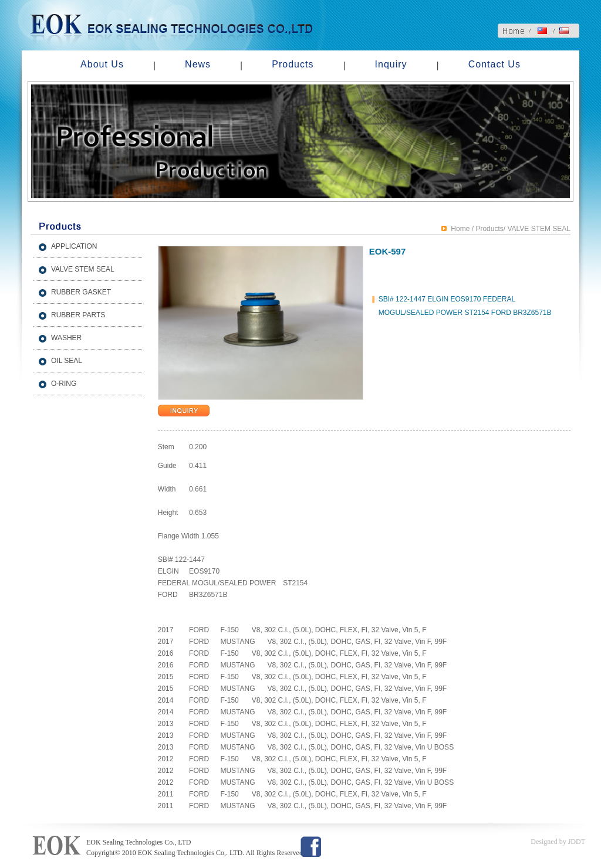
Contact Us (494, 64)
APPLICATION (74, 246)
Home (460, 229)
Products (293, 64)
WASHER (66, 338)
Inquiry (391, 64)
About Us (102, 64)
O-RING (64, 384)
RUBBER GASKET (81, 292)
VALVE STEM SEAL (83, 269)
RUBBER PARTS (78, 315)
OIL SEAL (67, 361)
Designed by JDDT (558, 842)
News (198, 64)
